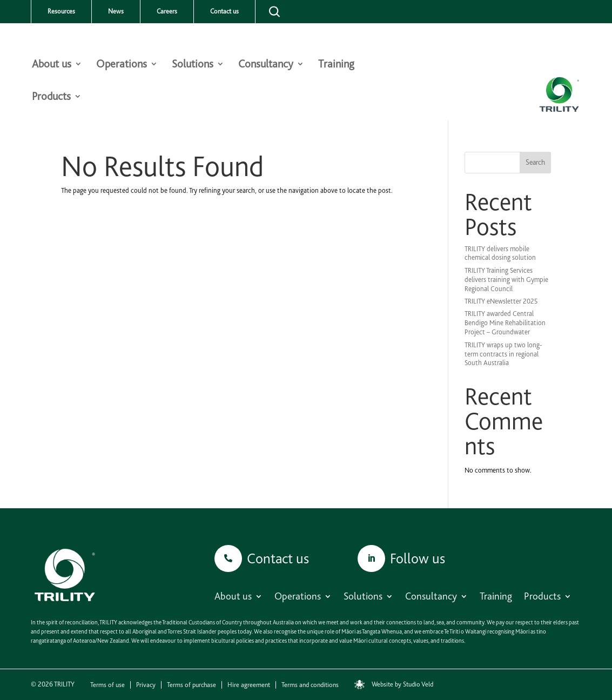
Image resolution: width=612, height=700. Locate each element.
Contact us (224, 11)
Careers (167, 11)
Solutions (193, 65)
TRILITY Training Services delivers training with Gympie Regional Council (506, 280)
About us (52, 65)
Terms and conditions (310, 685)
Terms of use (107, 685)
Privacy (146, 685)
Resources (61, 11)
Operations (122, 65)
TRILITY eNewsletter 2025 (501, 301)
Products (51, 97)
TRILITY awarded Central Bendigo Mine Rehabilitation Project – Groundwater (505, 323)
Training (336, 65)
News (116, 11)
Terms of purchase (191, 685)
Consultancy (266, 65)
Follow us (418, 558)
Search (535, 162)
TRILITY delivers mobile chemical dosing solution (500, 253)
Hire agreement (249, 685)
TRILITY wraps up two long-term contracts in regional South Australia (503, 354)
